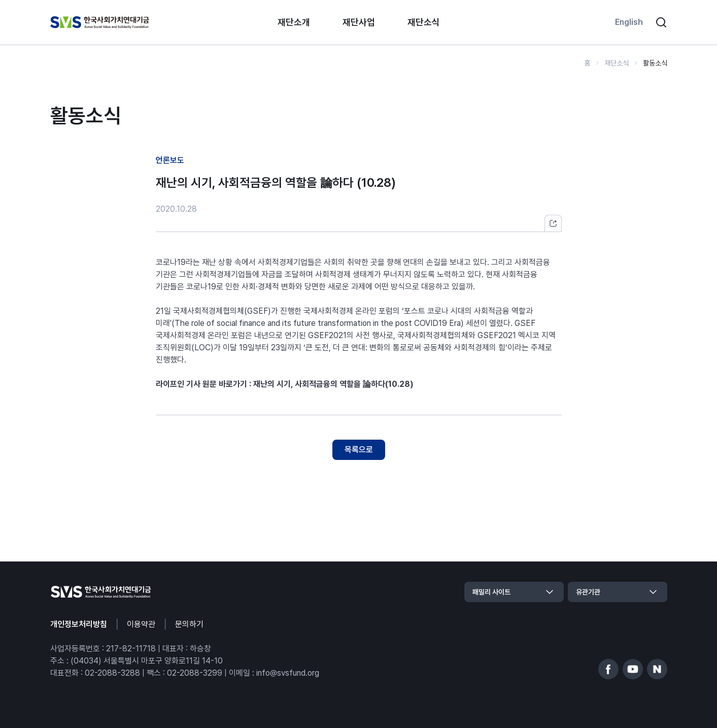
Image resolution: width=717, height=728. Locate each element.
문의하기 (189, 624)
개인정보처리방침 (79, 624)
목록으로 (359, 450)
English (629, 22)
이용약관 (141, 624)
